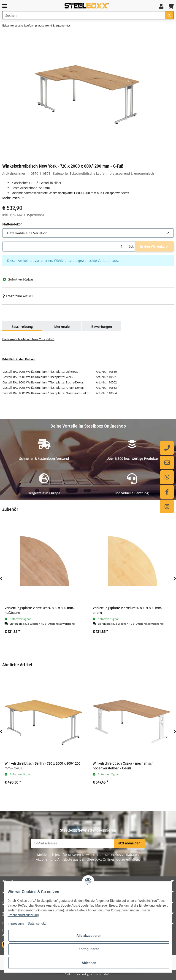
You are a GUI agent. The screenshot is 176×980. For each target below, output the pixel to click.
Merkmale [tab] (62, 327)
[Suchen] (84, 15)
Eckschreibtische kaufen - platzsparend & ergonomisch (112, 173)
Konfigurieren (89, 949)
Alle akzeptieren (89, 936)
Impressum (16, 924)
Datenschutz (37, 924)
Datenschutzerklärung (23, 915)
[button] (161, 6)
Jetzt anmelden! (129, 843)
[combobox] (88, 233)
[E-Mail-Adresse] (72, 843)
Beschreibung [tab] (22, 327)
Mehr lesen (13, 198)
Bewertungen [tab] (102, 327)
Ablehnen (89, 963)
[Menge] (65, 246)
